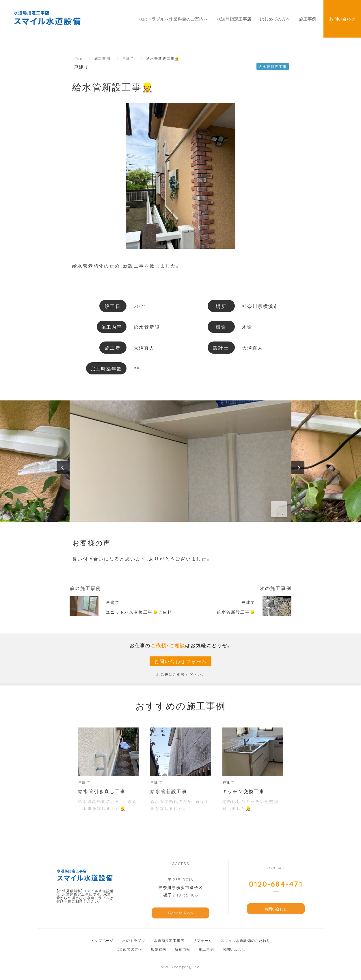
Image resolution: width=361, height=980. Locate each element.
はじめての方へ (129, 949)
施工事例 (102, 58)
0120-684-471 (276, 884)
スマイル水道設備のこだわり (245, 940)
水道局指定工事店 (169, 940)
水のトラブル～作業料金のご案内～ (173, 19)
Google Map (181, 913)
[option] (180, 461)
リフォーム (202, 940)
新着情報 (182, 949)
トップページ (102, 940)
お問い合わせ (276, 909)
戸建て (128, 58)
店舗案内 (158, 949)
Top (79, 58)
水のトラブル (134, 940)
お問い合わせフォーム (181, 661)
